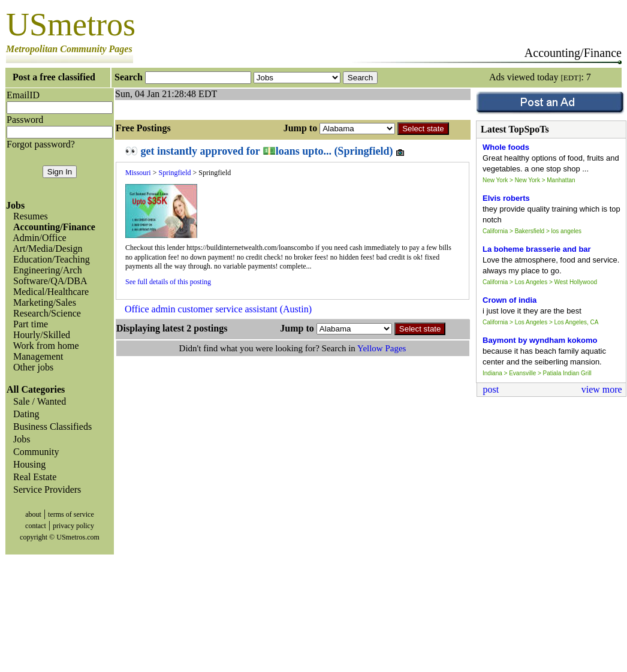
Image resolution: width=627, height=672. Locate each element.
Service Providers (45, 489)
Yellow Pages (382, 348)
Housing (27, 464)
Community (34, 452)
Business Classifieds (50, 427)
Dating (24, 414)
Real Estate (32, 477)
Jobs (19, 439)
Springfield (174, 173)
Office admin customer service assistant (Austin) (218, 309)
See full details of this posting (168, 282)
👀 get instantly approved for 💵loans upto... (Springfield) (265, 151)
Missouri (138, 173)
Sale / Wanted (37, 401)
